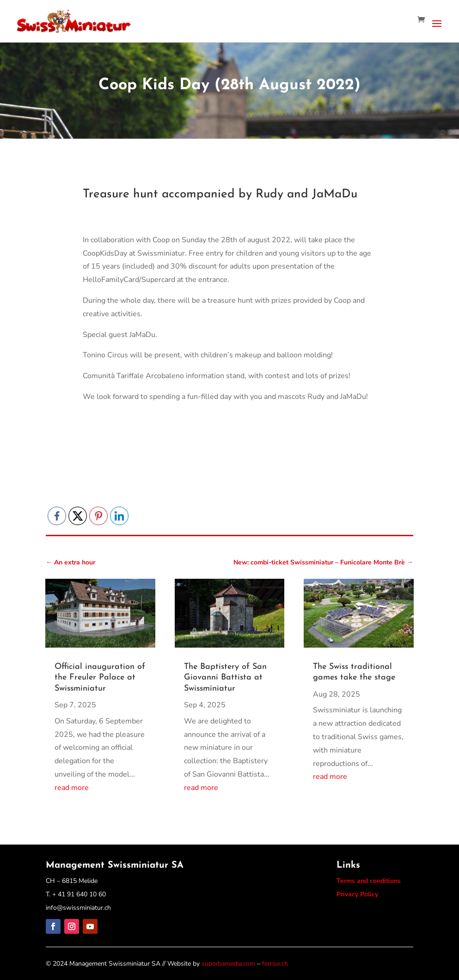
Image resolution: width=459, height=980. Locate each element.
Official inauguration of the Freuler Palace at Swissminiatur (100, 678)
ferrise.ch (275, 964)
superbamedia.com (228, 964)
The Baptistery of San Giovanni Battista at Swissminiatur (225, 678)
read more (72, 788)
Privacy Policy (357, 894)
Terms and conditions (369, 881)
